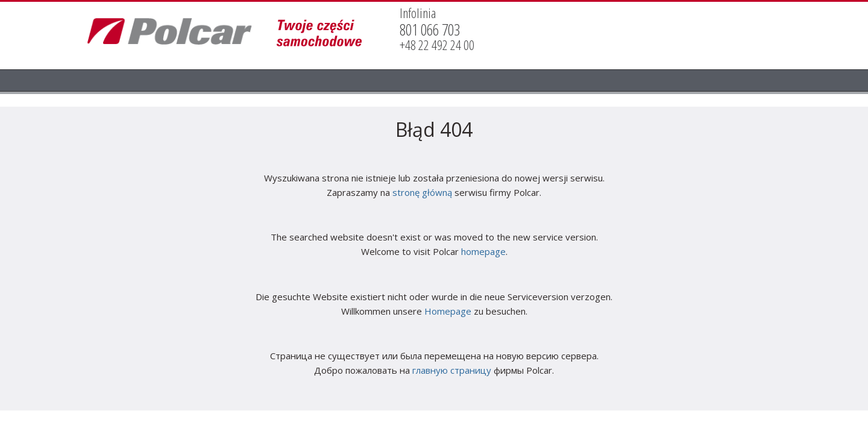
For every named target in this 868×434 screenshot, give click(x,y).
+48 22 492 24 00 (437, 45)
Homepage (448, 311)
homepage (483, 251)
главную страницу (452, 370)
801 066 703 (430, 30)
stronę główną (422, 192)
